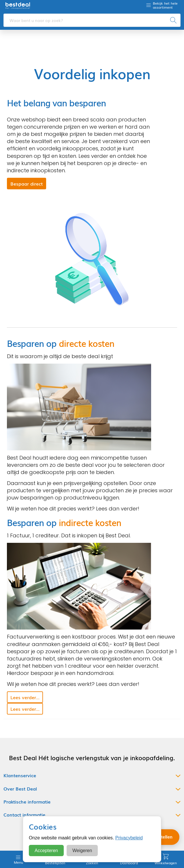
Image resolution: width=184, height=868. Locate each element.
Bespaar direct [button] (27, 184)
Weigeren (82, 851)
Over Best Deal (20, 789)
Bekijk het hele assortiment (165, 5)
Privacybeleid (129, 838)
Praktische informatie (27, 802)
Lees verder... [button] (25, 697)
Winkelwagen (166, 859)
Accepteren (46, 851)
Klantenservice (20, 775)
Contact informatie (24, 815)
